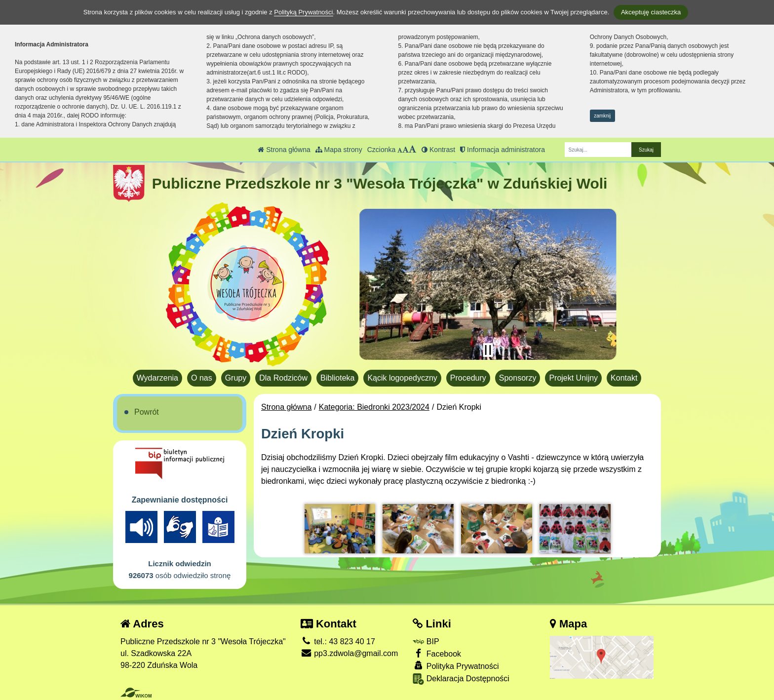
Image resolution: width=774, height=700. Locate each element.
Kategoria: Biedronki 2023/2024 (374, 407)
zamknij (602, 116)
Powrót (147, 412)
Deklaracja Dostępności (461, 679)
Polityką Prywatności (303, 12)
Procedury (468, 378)
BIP (426, 642)
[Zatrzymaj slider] (488, 350)
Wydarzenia (157, 378)
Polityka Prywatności (456, 666)
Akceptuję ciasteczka (651, 12)
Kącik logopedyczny (402, 378)
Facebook (437, 653)
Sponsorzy (518, 378)
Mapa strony (339, 150)
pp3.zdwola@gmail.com (349, 653)
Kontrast (438, 150)
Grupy (236, 378)
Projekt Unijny (573, 378)
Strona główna (284, 150)
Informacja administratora (503, 150)
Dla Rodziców (283, 378)
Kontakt (624, 378)
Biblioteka (337, 378)
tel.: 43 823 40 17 (338, 642)
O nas (202, 378)
